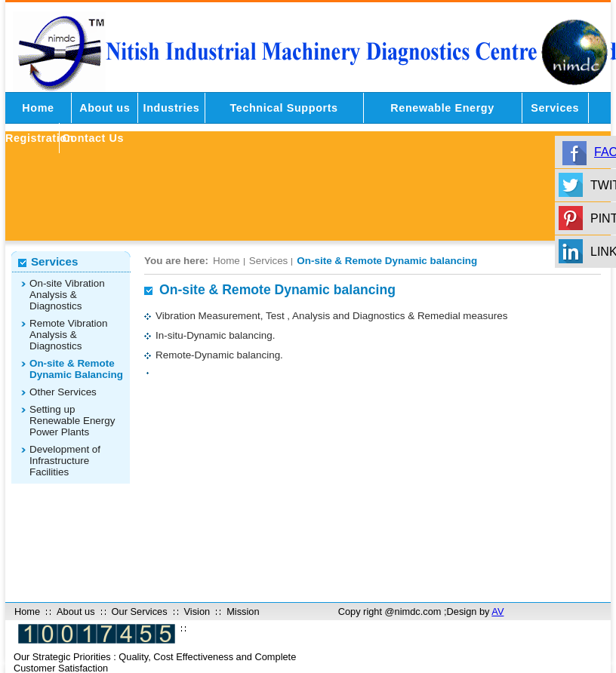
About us (105, 108)
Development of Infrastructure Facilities (65, 461)
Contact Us (93, 138)
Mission (243, 612)
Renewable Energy (442, 108)
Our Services (140, 612)
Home (38, 108)
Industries (172, 108)
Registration (32, 138)
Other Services (63, 392)
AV (497, 612)
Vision (197, 612)
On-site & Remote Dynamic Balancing (76, 369)
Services (555, 108)
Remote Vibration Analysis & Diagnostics (69, 335)
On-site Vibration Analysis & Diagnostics (67, 295)
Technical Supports (283, 108)
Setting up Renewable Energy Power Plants (72, 421)
